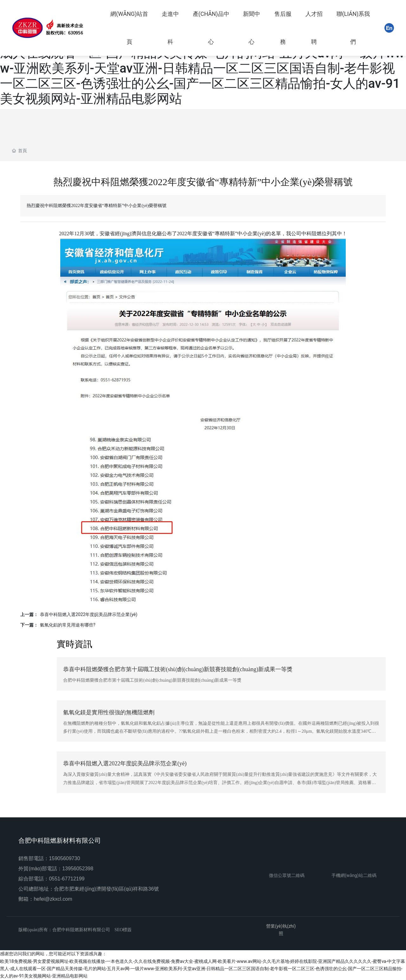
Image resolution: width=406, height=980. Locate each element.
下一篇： (29, 625)
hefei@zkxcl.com (53, 899)
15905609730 (64, 858)
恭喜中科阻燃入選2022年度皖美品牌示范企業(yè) (89, 614)
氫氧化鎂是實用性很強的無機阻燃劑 (109, 712)
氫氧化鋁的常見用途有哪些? (68, 625)
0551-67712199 (67, 879)
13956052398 (78, 869)
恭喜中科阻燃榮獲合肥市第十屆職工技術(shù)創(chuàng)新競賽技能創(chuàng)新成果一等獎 (178, 669)
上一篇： (29, 614)
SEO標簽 (123, 930)
